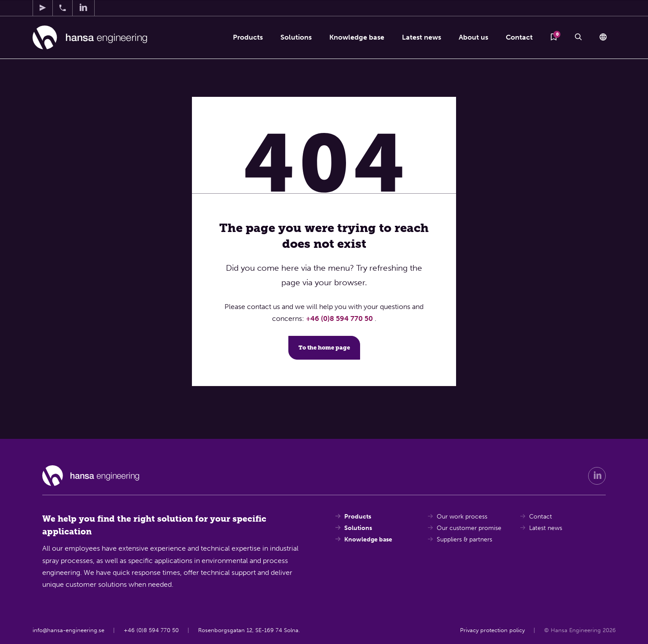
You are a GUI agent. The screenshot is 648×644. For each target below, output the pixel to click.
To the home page (324, 348)
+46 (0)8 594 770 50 (340, 318)
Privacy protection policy (492, 630)
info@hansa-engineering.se (68, 630)
